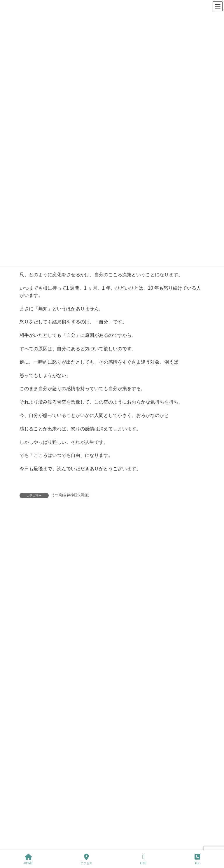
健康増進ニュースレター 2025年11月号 (85, 737)
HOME (28, 859)
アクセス (86, 859)
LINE (143, 859)
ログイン (73, 525)
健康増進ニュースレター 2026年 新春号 (84, 704)
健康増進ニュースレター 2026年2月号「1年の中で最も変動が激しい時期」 (117, 671)
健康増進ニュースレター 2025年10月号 (85, 770)
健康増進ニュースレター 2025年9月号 (84, 803)
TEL (197, 859)
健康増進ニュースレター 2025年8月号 (84, 836)
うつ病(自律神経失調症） (71, 495)
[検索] (174, 577)
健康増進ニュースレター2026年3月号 (82, 638)
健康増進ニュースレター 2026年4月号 (83, 605)
